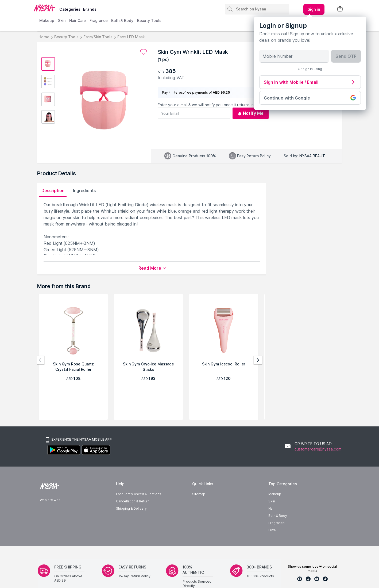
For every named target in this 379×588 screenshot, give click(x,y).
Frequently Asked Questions (139, 494)
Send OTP (346, 56)
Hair (272, 508)
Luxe (272, 530)
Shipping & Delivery (131, 508)
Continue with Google (310, 98)
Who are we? (50, 500)
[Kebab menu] (314, 9)
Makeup (47, 20)
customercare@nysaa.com (318, 449)
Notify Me (251, 113)
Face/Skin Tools (98, 37)
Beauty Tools (149, 20)
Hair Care (78, 20)
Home (44, 37)
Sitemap (199, 494)
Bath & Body (122, 20)
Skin (62, 20)
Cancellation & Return (133, 501)
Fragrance (98, 20)
